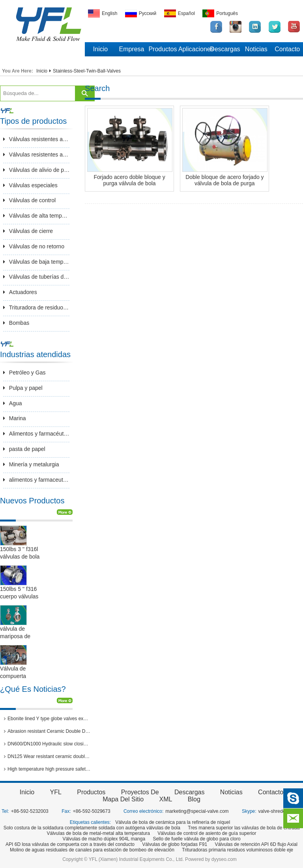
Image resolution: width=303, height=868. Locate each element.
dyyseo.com (224, 859)
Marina (15, 418)
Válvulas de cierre (28, 231)
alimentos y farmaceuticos (36, 480)
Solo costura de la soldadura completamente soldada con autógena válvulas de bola (92, 828)
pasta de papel (24, 449)
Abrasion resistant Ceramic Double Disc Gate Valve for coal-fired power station (47, 731)
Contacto (287, 49)
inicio (27, 792)
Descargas (225, 49)
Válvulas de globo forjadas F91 (175, 844)
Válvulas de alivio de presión (36, 170)
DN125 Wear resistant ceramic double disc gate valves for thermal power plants (47, 756)
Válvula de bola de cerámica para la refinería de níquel (173, 822)
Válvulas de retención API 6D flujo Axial (256, 844)
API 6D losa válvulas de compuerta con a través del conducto (70, 844)
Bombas (16, 323)
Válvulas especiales (30, 185)
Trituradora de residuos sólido (36, 307)
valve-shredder (274, 811)
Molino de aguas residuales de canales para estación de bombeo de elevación (92, 850)
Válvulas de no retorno (34, 246)
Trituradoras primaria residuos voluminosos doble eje (238, 850)
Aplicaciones (194, 49)
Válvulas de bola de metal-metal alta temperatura (98, 833)
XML (166, 799)
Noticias (256, 49)
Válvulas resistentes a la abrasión (36, 139)
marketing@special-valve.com (197, 811)
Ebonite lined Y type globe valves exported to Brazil (47, 719)
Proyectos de (140, 792)
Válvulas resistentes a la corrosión (36, 155)
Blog (194, 799)
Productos (163, 49)
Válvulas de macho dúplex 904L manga (104, 839)
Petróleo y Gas (24, 373)
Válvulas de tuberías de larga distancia (36, 277)
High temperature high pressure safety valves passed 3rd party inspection (47, 769)
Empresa (131, 49)
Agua (13, 403)
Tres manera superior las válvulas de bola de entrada (244, 828)
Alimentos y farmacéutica (36, 434)
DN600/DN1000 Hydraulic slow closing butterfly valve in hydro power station (47, 744)
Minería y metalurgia (31, 464)
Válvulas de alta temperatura (36, 216)
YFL (56, 792)
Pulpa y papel (23, 388)
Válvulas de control (29, 200)
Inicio (100, 49)
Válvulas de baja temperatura (36, 262)
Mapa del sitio (123, 799)
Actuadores (20, 292)
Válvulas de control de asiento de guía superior (207, 833)
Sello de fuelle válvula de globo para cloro (196, 839)
